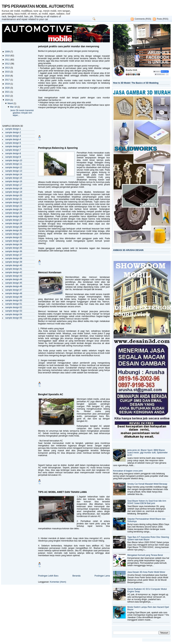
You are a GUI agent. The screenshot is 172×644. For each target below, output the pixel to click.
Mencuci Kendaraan (50, 272)
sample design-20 (14, 195)
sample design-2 (13, 132)
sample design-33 (14, 241)
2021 (8, 92)
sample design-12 (14, 167)
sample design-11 (14, 164)
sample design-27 (14, 220)
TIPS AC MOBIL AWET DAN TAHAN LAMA (62, 492)
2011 (8, 60)
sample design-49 (14, 297)
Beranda (77, 576)
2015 (8, 72)
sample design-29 (14, 227)
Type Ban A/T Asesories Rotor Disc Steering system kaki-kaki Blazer (148, 538)
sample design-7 (13, 150)
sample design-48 (14, 293)
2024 (8, 100)
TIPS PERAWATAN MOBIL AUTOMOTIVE (38, 6)
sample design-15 (14, 178)
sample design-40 (14, 265)
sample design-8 (13, 153)
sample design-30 (14, 230)
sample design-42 (14, 272)
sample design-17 (14, 185)
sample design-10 (14, 160)
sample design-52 (14, 307)
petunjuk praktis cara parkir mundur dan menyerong (69, 46)
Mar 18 (14, 107)
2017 (8, 80)
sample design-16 (14, 181)
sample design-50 (14, 300)
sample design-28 (14, 223)
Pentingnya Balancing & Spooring (58, 148)
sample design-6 (13, 146)
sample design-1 (13, 129)
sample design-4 (13, 139)
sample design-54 (14, 314)
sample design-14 (14, 174)
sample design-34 (14, 244)
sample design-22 (14, 202)
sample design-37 (14, 255)
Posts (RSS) (163, 19)
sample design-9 (13, 157)
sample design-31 (14, 234)
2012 (8, 64)
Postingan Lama (102, 576)
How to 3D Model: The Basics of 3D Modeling (136, 83)
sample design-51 (14, 304)
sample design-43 (14, 276)
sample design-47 (14, 290)
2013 (8, 68)
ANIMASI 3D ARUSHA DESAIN (128, 250)
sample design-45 (14, 283)
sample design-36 (14, 251)
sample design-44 (14, 279)
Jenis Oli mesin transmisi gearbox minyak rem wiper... (22, 113)
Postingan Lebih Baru (48, 576)
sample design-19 (14, 192)
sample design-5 (13, 143)
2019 (8, 84)
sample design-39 (14, 262)
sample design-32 (14, 237)
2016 (8, 76)
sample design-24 (14, 209)
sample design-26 (14, 216)
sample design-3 (13, 136)
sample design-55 (14, 318)
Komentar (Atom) (58, 582)
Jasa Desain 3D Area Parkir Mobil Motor (146, 572)
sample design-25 (14, 213)
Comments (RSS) (143, 19)
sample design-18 (14, 188)
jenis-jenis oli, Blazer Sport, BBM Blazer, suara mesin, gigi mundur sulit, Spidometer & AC (148, 453)
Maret (11, 103)
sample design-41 (14, 269)
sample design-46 (14, 286)
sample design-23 (14, 206)
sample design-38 (14, 258)
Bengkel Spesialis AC (51, 394)
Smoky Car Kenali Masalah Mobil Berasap (147, 484)
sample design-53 (14, 311)
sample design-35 (14, 248)
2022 (8, 96)
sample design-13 (14, 171)
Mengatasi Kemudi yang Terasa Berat (145, 555)
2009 (8, 52)
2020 (8, 88)
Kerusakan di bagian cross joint (128, 471)
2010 (8, 56)
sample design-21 (14, 199)
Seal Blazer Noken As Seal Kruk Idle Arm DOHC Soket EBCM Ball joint (147, 502)
